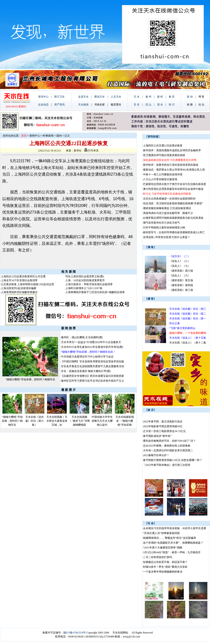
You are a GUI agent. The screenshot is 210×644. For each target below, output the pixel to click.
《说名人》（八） (180, 261)
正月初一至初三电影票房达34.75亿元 (164, 431)
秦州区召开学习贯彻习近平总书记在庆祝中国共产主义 (93, 381)
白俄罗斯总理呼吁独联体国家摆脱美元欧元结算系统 (173, 218)
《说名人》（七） (180, 266)
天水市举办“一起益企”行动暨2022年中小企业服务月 (91, 342)
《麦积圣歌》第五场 (181, 280)
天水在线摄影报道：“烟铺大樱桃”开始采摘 (125, 421)
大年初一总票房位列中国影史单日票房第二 (168, 450)
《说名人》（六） (180, 276)
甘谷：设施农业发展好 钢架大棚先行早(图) (86, 371)
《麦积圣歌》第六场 (181, 271)
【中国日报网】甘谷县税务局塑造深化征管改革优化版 (93, 361)
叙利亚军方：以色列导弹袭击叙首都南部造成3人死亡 (174, 232)
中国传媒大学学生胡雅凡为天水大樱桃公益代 (102, 421)
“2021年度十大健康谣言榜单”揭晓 (163, 548)
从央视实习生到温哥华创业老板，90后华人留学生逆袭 (175, 528)
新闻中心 (35, 136)
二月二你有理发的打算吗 (157, 557)
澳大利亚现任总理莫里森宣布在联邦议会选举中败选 (173, 189)
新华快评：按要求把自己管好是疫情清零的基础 (171, 165)
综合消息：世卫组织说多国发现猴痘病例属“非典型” (173, 203)
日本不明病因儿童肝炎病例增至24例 (164, 228)
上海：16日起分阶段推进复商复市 (85, 280)
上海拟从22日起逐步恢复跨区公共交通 (23, 276)
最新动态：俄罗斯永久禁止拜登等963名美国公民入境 (174, 170)
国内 (59, 136)
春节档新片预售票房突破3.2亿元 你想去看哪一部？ (173, 460)
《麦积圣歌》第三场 (181, 290)
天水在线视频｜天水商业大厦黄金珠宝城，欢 (57, 421)
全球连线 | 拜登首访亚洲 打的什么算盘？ (167, 237)
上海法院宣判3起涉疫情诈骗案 (19, 288)
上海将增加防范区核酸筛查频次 (19, 292)
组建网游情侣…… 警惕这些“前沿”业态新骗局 (170, 538)
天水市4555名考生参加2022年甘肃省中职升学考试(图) (92, 347)
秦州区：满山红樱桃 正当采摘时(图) (82, 337)
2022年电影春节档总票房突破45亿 (163, 426)
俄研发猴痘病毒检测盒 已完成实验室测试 (167, 208)
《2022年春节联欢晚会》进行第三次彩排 (167, 465)
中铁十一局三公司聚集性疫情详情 (163, 174)
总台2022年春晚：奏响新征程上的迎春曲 (167, 446)
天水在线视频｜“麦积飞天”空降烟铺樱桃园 (80, 421)
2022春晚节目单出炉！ (156, 455)
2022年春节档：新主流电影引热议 (163, 422)
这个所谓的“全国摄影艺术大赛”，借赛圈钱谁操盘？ (173, 543)
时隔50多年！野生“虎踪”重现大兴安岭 (165, 567)
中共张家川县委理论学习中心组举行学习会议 (87, 357)
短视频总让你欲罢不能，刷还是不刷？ (165, 562)
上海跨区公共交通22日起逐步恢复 (163, 146)
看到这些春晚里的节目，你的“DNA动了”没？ (169, 441)
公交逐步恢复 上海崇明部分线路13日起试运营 (27, 284)
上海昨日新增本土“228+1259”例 (84, 288)
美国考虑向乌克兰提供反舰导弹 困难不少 (168, 213)
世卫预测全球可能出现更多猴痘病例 (164, 155)
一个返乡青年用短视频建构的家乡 (163, 572)
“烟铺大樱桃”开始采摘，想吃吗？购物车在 (30, 379)
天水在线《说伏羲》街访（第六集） (35, 421)
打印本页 (91, 151)
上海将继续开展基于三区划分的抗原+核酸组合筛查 (95, 292)
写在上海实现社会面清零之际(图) (85, 276)
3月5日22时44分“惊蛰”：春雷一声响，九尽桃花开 (172, 552)
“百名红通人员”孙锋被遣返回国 (161, 533)
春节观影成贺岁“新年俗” (157, 436)
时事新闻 (48, 136)
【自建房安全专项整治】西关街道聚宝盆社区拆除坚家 (93, 376)
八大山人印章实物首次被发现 (160, 179)
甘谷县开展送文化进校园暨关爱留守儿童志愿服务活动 (93, 366)
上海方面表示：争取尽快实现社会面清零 (89, 284)
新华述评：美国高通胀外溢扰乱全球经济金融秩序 (172, 150)
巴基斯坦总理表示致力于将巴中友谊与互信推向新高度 (175, 184)
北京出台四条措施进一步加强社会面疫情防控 (169, 199)
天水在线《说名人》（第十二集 (188, 343)
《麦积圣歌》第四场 (181, 285)
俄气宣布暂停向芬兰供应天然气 (161, 223)
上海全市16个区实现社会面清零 (19, 280)
